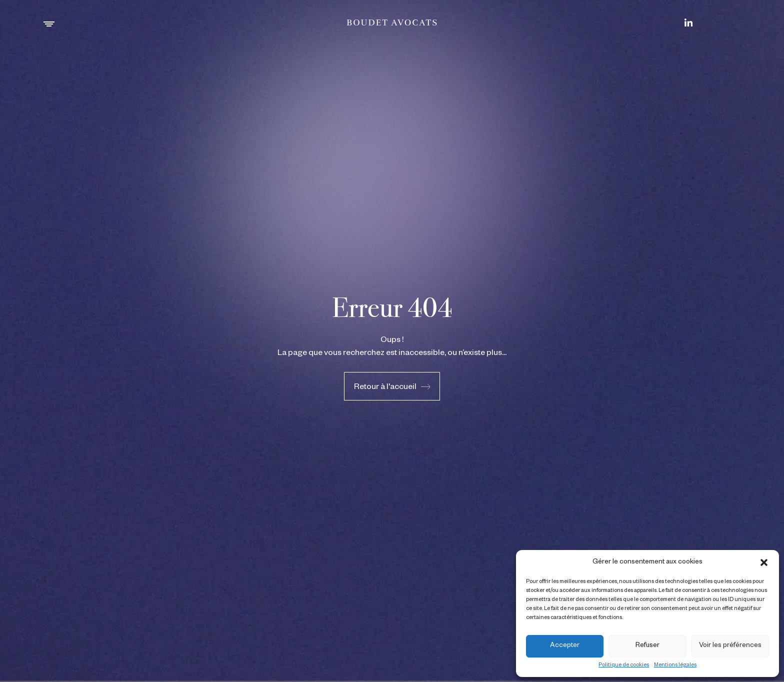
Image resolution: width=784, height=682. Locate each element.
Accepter (565, 646)
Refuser (647, 646)
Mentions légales (675, 665)
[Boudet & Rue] (392, 22)
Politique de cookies (624, 665)
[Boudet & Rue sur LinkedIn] (688, 22)
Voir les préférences (730, 646)
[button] (764, 562)
